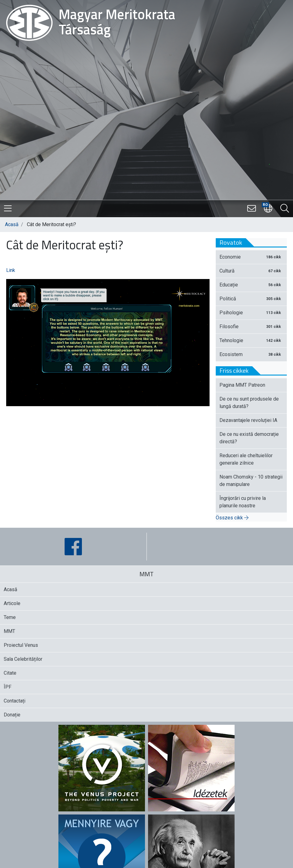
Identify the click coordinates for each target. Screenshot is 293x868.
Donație (12, 715)
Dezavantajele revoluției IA (248, 420)
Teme (10, 617)
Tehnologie (251, 340)
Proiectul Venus (21, 645)
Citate (10, 673)
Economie (251, 257)
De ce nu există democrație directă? (249, 438)
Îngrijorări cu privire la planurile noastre (243, 502)
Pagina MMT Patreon (242, 385)
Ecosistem (251, 354)
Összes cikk (232, 518)
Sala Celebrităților (23, 659)
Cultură (251, 271)
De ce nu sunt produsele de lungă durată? (249, 403)
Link (11, 270)
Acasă (12, 224)
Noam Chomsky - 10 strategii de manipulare (251, 481)
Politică (251, 299)
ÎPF (8, 687)
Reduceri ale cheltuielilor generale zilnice (246, 459)
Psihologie (251, 313)
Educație (251, 285)
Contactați (15, 701)
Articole (12, 603)
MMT (9, 631)
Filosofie (251, 327)
